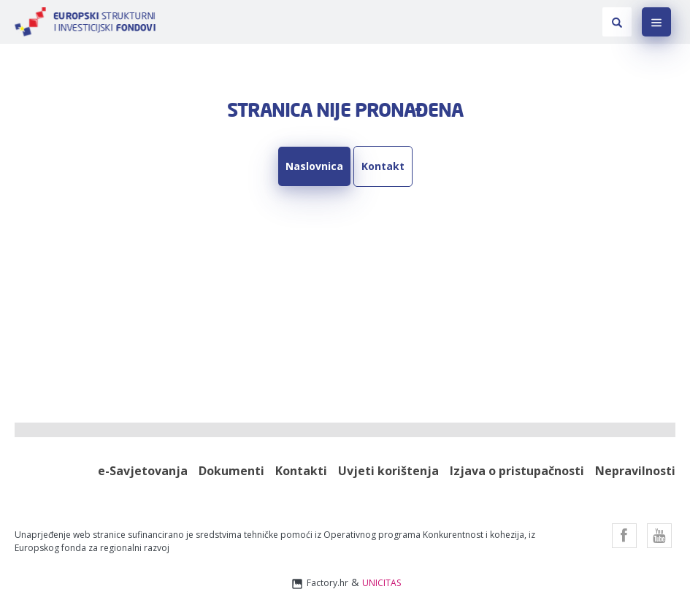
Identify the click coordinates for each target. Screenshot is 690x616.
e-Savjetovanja (143, 471)
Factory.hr (319, 584)
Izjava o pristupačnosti (517, 471)
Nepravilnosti (635, 471)
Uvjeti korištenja (388, 471)
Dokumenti (231, 471)
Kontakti (301, 471)
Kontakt (383, 166)
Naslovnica (314, 166)
